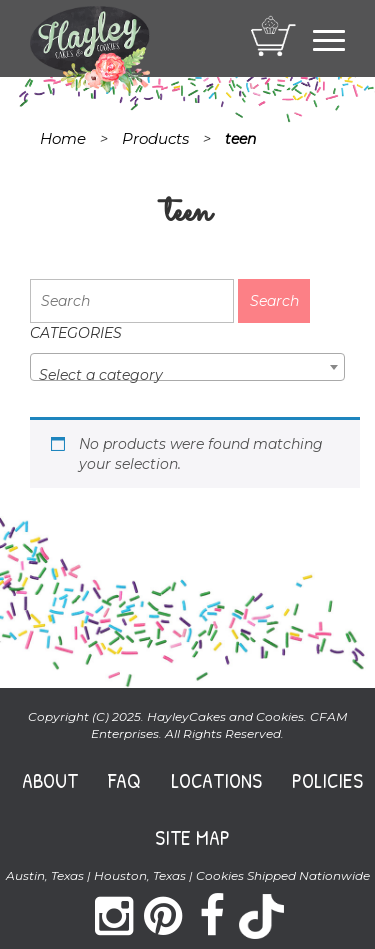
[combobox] (187, 367)
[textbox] (187, 375)
